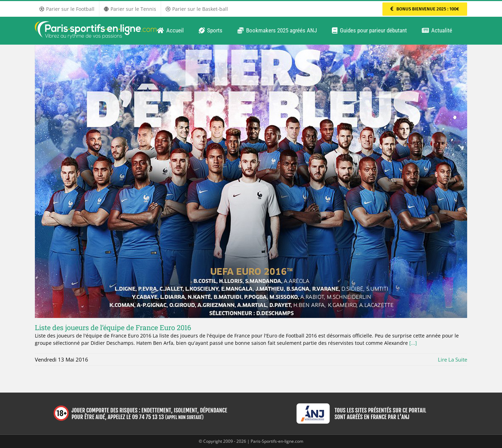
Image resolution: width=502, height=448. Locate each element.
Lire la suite (452, 359)
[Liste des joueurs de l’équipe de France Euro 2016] (251, 181)
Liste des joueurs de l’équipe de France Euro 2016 (113, 327)
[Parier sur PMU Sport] (425, 9)
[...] (413, 343)
